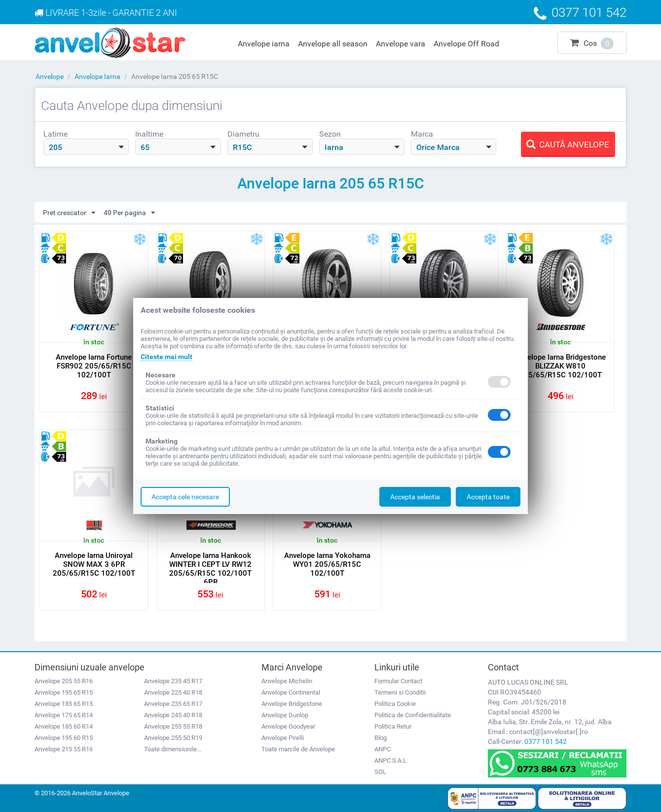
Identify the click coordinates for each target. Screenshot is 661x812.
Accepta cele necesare (185, 497)
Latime (55, 134)
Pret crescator (69, 213)
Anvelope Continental (291, 692)
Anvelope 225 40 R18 (173, 692)
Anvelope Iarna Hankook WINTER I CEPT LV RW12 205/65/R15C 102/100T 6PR (210, 569)
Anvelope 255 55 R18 (173, 726)
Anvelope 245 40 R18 (173, 715)
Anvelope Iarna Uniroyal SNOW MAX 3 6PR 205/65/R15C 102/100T (94, 564)
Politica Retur (393, 726)
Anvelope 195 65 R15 (64, 692)
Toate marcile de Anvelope (298, 749)
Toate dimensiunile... (173, 749)
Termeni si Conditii (400, 692)
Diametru (243, 134)
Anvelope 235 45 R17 (173, 681)
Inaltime (149, 134)
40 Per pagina (129, 213)
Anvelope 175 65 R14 (64, 715)
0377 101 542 (546, 741)
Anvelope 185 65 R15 (64, 704)
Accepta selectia (415, 497)
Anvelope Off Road (466, 44)
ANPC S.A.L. (391, 760)
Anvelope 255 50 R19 (173, 738)
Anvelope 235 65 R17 (173, 704)
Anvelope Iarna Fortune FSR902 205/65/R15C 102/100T (94, 366)
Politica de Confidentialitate (413, 715)
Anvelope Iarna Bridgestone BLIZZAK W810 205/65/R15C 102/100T (560, 366)
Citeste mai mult (166, 357)
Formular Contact (398, 681)
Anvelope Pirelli (283, 738)
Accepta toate (488, 497)
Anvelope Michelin (287, 681)
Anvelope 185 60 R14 (64, 726)
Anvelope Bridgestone (292, 704)
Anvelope (50, 76)
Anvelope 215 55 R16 (64, 749)
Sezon (330, 134)
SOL (380, 772)
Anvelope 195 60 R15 (64, 738)
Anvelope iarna (264, 44)
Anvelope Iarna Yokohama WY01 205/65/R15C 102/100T (327, 564)
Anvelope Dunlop (285, 715)
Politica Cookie (395, 704)
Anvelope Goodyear (288, 726)
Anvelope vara (401, 44)
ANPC (383, 749)
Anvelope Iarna (97, 76)
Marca (422, 134)
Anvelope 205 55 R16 (64, 681)
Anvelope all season (333, 44)
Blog (381, 738)
